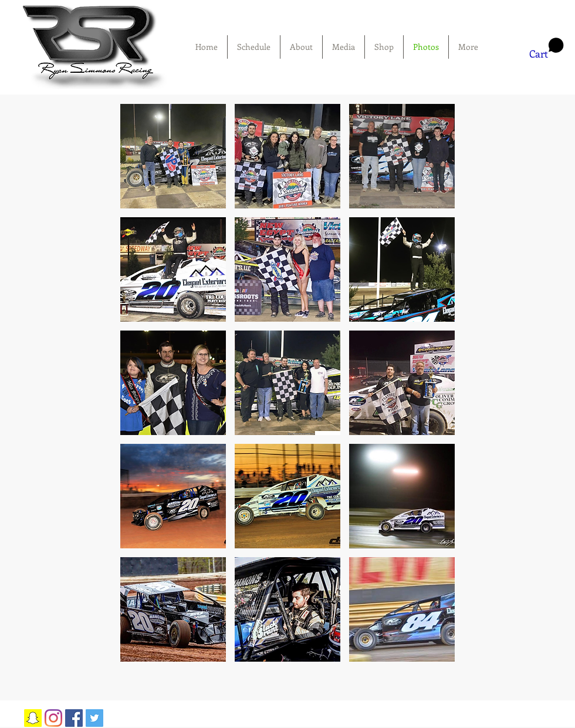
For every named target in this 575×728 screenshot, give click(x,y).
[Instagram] (53, 718)
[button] (547, 49)
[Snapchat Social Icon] (33, 718)
